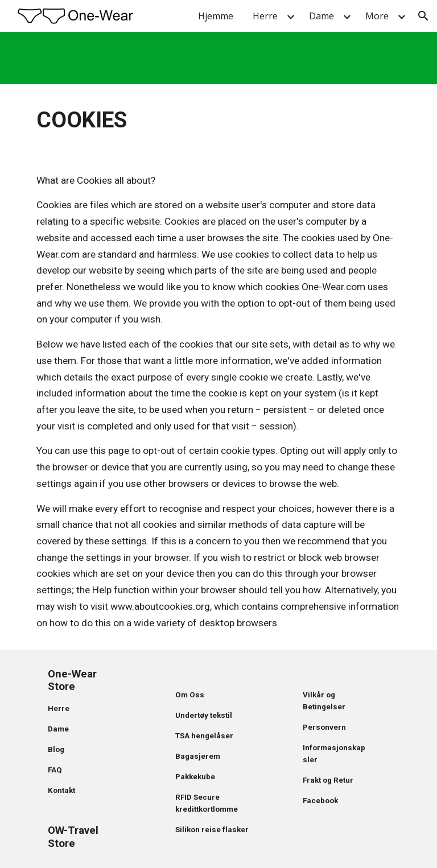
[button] (423, 16)
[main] (218, 119)
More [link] (377, 16)
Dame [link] (321, 16)
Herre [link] (265, 16)
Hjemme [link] (216, 16)
